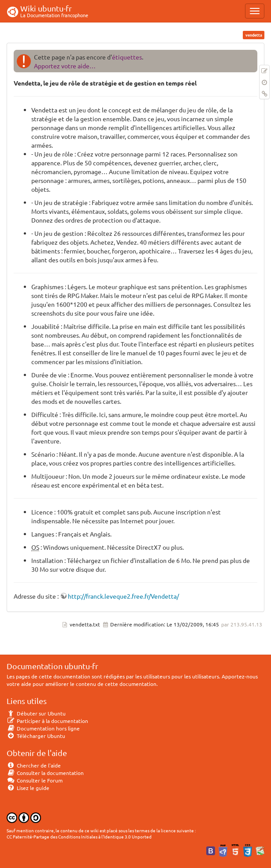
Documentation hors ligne (43, 728)
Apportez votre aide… (65, 66)
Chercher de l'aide (34, 765)
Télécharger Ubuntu (36, 736)
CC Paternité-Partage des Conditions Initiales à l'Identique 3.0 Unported (79, 836)
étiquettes (127, 57)
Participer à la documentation (47, 721)
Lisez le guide (28, 788)
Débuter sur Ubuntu (36, 713)
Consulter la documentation (45, 773)
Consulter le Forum (35, 780)
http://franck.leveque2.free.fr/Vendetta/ (123, 596)
